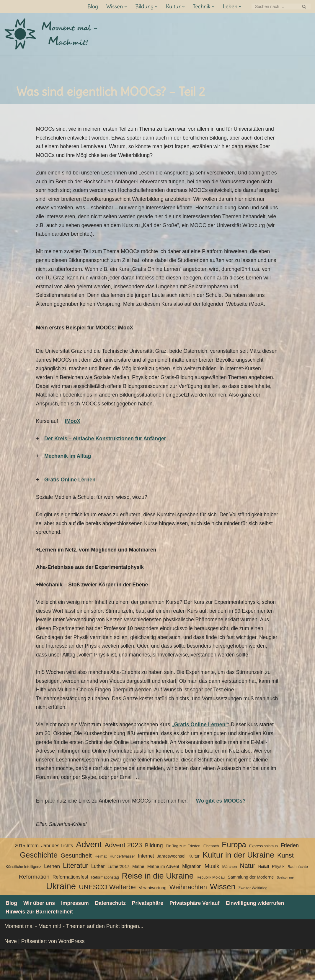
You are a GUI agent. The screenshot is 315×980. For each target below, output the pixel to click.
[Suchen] (274, 7)
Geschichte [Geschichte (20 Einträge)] (39, 885)
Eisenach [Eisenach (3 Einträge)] (211, 876)
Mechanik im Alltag (68, 466)
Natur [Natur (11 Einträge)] (247, 896)
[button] (125, 7)
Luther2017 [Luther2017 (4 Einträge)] (118, 897)
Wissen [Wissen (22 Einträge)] (223, 917)
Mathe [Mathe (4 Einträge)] (138, 897)
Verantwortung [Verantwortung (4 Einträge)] (153, 918)
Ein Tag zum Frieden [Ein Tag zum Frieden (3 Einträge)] (183, 876)
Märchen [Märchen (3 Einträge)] (230, 897)
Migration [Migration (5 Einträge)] (192, 897)
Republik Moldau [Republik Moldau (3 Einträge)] (211, 907)
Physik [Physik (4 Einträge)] (278, 897)
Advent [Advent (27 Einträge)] (89, 875)
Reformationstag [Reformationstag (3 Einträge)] (105, 907)
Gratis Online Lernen (71, 490)
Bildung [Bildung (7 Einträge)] (154, 876)
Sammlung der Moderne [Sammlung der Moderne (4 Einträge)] (251, 907)
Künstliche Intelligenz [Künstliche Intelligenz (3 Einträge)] (23, 897)
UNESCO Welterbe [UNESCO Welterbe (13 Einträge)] (107, 917)
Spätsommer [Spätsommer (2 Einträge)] (285, 908)
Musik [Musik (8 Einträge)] (212, 896)
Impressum (76, 933)
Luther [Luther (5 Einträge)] (98, 897)
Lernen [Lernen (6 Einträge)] (52, 897)
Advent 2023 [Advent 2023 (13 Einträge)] (123, 875)
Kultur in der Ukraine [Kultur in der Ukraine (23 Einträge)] (238, 885)
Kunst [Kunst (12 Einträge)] (285, 886)
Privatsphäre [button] (151, 933)
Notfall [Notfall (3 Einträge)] (264, 897)
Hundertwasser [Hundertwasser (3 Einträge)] (122, 887)
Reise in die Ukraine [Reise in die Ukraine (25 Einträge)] (158, 906)
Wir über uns (40, 933)
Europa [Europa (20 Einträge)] (234, 875)
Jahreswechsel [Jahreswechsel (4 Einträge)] (171, 887)
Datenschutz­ (113, 933)
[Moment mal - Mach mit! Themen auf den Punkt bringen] (52, 34)
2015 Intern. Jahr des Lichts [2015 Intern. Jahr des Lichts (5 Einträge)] (44, 876)
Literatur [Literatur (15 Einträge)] (76, 896)
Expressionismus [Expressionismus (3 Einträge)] (263, 876)
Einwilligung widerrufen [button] (261, 933)
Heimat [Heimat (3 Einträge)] (101, 887)
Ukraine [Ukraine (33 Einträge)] (61, 917)
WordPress (72, 972)
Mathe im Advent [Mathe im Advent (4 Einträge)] (163, 897)
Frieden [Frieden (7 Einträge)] (290, 876)
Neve (11, 972)
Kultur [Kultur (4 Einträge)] (194, 887)
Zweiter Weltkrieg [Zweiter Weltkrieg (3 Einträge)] (253, 918)
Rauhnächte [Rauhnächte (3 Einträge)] (298, 897)
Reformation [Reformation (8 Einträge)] (34, 907)
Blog (92, 7)
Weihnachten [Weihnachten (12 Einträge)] (188, 917)
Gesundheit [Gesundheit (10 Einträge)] (76, 886)
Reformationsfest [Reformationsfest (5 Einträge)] (70, 907)
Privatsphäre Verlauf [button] (199, 933)
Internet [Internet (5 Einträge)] (146, 886)
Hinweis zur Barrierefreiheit (40, 942)
